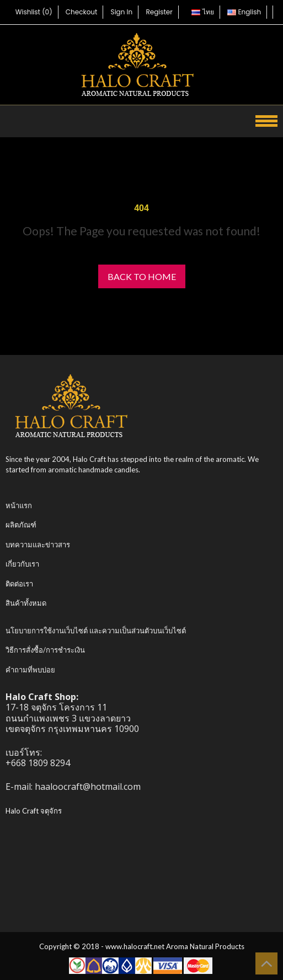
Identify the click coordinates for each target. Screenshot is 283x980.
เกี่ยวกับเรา (22, 564)
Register (159, 12)
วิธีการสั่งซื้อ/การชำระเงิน (45, 650)
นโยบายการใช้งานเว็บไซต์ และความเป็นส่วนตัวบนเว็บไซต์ (96, 631)
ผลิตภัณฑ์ (21, 525)
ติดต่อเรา (19, 584)
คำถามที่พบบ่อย (30, 670)
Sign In (122, 12)
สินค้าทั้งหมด (26, 603)
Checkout (82, 12)
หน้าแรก (19, 505)
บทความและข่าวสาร (38, 545)
